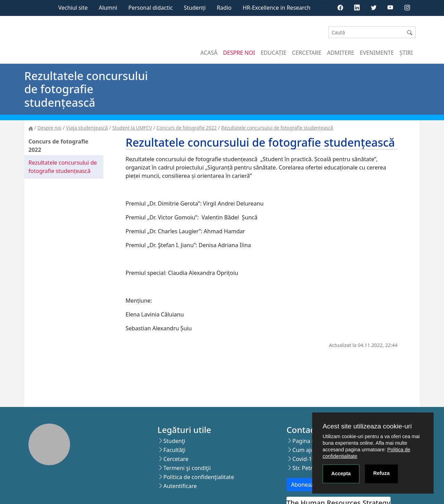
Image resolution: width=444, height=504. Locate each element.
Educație (274, 53)
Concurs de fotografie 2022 (186, 128)
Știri (406, 53)
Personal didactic (151, 8)
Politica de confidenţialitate (199, 477)
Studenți (195, 8)
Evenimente (377, 53)
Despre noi (239, 53)
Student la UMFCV (132, 128)
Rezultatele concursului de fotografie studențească (277, 128)
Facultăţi (174, 450)
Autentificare (180, 486)
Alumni (108, 8)
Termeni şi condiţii (187, 468)
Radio (224, 8)
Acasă (209, 53)
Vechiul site (73, 8)
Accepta (341, 473)
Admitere (341, 53)
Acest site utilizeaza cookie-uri (367, 426)
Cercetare (307, 53)
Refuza (381, 473)
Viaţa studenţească (87, 128)
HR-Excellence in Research (277, 8)
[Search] (366, 32)
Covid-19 (304, 459)
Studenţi (174, 441)
